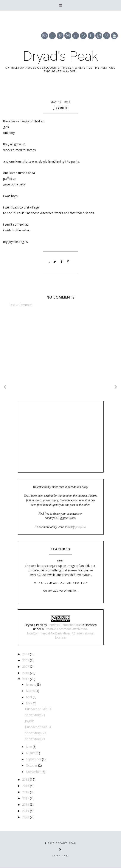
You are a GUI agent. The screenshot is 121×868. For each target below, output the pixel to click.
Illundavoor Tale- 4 (38, 727)
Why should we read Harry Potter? (60, 583)
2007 (26, 666)
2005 (26, 660)
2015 (26, 786)
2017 (26, 798)
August (31, 753)
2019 (26, 811)
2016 (26, 792)
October (32, 765)
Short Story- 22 (36, 733)
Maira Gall (60, 856)
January (31, 684)
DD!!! (60, 560)
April (29, 697)
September (34, 759)
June (29, 747)
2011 (26, 679)
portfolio (80, 527)
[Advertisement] (60, 343)
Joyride (30, 721)
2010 (26, 673)
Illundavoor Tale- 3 (38, 709)
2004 (26, 654)
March (31, 691)
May (29, 703)
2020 (26, 817)
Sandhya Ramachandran (65, 625)
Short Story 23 (35, 739)
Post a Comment (21, 305)
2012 (26, 779)
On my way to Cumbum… (61, 591)
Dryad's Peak (60, 56)
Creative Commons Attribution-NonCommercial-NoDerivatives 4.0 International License (60, 633)
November (34, 772)
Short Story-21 (35, 715)
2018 (26, 804)
